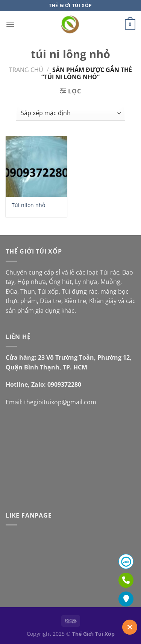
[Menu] (10, 24)
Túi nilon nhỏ (28, 205)
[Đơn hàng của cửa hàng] (70, 113)
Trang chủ (26, 70)
